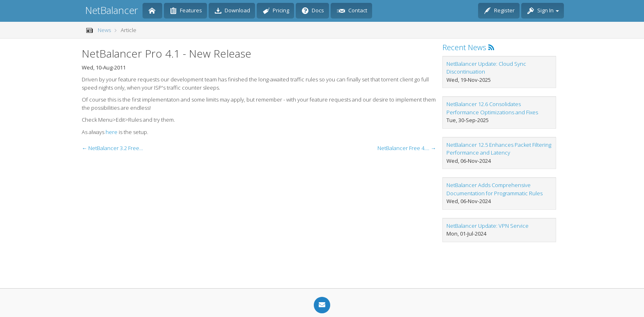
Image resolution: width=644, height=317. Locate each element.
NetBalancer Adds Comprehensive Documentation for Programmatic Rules (494, 189)
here (112, 132)
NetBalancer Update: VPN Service (488, 226)
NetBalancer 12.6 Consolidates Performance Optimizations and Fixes (492, 108)
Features (186, 11)
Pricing (276, 11)
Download (232, 11)
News (104, 30)
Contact (352, 11)
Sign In (543, 11)
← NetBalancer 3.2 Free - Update (113, 148)
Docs (313, 11)
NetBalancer (112, 10)
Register (499, 11)
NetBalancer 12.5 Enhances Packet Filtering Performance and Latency (499, 149)
